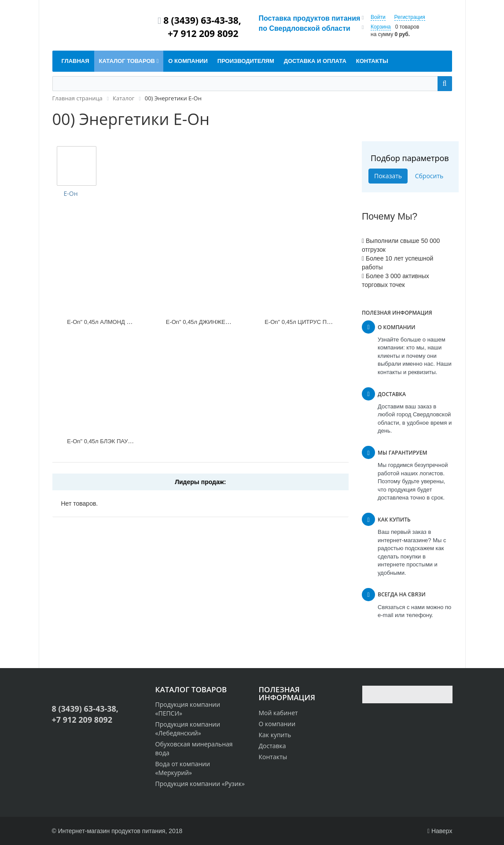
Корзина (381, 27)
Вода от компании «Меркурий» (183, 768)
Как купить (275, 735)
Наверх (440, 831)
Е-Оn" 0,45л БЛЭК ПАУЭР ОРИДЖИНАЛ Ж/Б (127, 441)
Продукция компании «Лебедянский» (188, 729)
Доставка (272, 746)
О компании (277, 724)
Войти (378, 17)
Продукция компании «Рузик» (200, 784)
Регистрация (410, 17)
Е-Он (71, 193)
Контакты (273, 757)
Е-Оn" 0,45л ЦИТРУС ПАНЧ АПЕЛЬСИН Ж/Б (324, 322)
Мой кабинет (278, 713)
